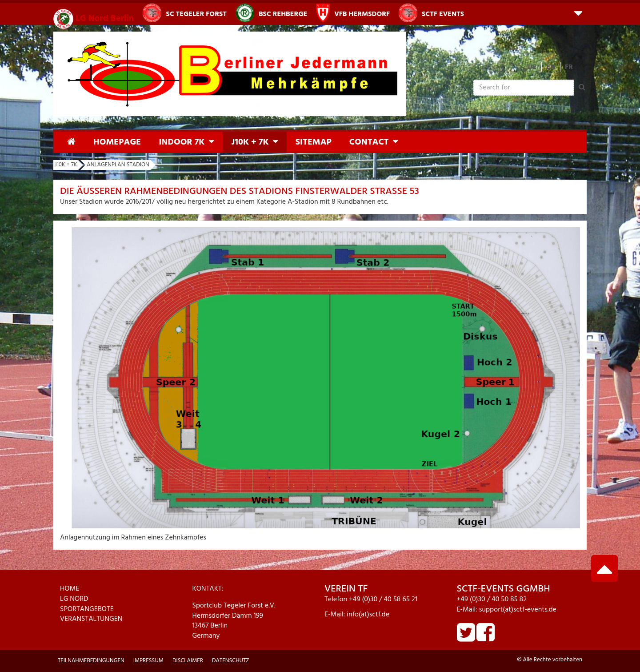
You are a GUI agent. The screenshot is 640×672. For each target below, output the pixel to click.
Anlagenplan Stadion (118, 165)
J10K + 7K (250, 142)
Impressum (148, 661)
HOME (70, 589)
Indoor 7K (182, 142)
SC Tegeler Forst (184, 13)
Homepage (117, 142)
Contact (369, 142)
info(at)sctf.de (368, 615)
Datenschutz (231, 661)
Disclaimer (188, 661)
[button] (578, 13)
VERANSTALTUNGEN (91, 619)
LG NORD (74, 599)
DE (532, 67)
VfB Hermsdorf (353, 13)
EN (551, 67)
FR (569, 67)
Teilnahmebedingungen (91, 661)
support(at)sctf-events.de (518, 610)
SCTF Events (431, 13)
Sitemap (314, 142)
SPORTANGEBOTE (87, 609)
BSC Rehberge (271, 13)
